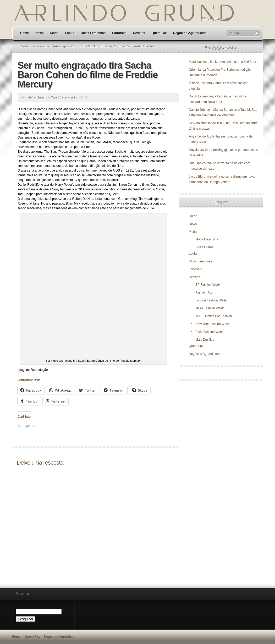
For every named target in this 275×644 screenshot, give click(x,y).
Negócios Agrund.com (190, 33)
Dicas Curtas (204, 247)
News (39, 33)
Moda (54, 33)
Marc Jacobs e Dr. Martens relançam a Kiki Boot (222, 62)
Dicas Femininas (93, 33)
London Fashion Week (211, 300)
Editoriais (119, 33)
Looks (70, 33)
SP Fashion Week (208, 285)
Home (24, 33)
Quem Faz (159, 33)
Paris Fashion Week (209, 332)
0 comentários (69, 97)
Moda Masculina (207, 239)
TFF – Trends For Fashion (214, 316)
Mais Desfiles (205, 340)
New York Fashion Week (213, 324)
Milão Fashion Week (210, 308)
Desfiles (139, 33)
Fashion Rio (204, 293)
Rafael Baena (37, 97)
